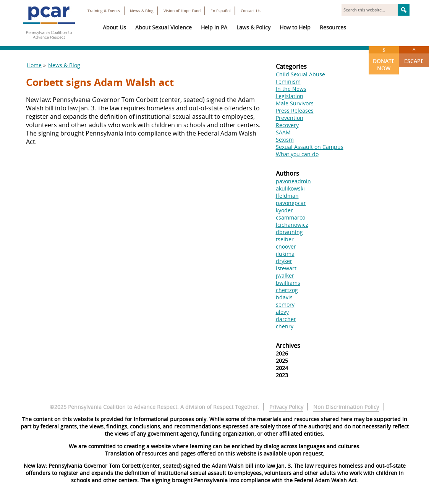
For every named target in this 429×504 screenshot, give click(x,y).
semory (285, 304)
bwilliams (288, 283)
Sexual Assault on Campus (310, 147)
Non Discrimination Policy (346, 407)
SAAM (283, 132)
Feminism (288, 82)
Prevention (290, 118)
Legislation (290, 96)
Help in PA (214, 27)
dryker (284, 261)
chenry (285, 326)
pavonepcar (291, 203)
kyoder (284, 210)
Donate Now (384, 59)
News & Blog (142, 11)
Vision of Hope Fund (182, 11)
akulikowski (290, 188)
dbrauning (289, 232)
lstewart (286, 268)
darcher (286, 319)
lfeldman (287, 196)
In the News (291, 89)
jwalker (285, 275)
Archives (288, 346)
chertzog (287, 290)
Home (34, 65)
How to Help (295, 27)
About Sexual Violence (164, 27)
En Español (221, 11)
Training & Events (104, 11)
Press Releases (295, 111)
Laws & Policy (253, 27)
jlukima (285, 254)
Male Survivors (295, 103)
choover (286, 246)
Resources (333, 27)
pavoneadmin (293, 181)
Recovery (287, 125)
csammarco (291, 217)
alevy (282, 312)
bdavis (284, 297)
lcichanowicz (292, 225)
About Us (114, 27)
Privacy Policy (286, 407)
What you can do (297, 154)
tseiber (285, 239)
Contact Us (251, 11)
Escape (414, 55)
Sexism (285, 140)
